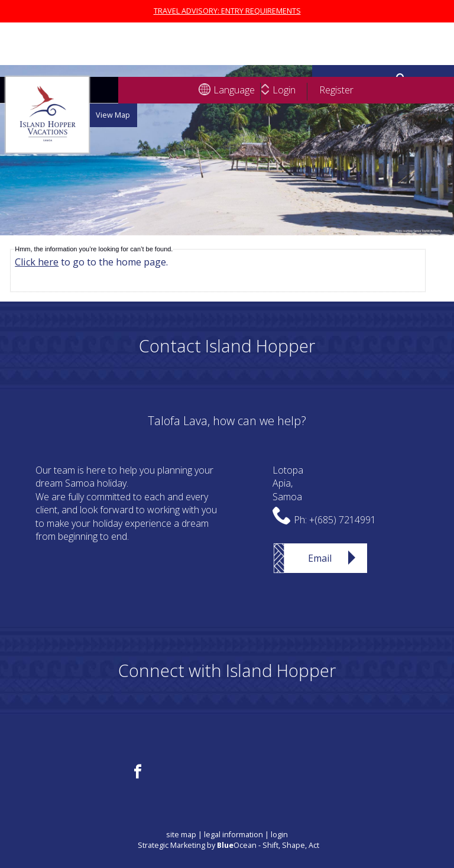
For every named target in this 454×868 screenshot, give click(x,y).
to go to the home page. (91, 262)
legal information (234, 835)
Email (320, 558)
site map (181, 835)
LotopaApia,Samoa (288, 483)
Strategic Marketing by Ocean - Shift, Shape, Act (228, 845)
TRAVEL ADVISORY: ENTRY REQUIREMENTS (227, 11)
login (279, 835)
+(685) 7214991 (343, 520)
